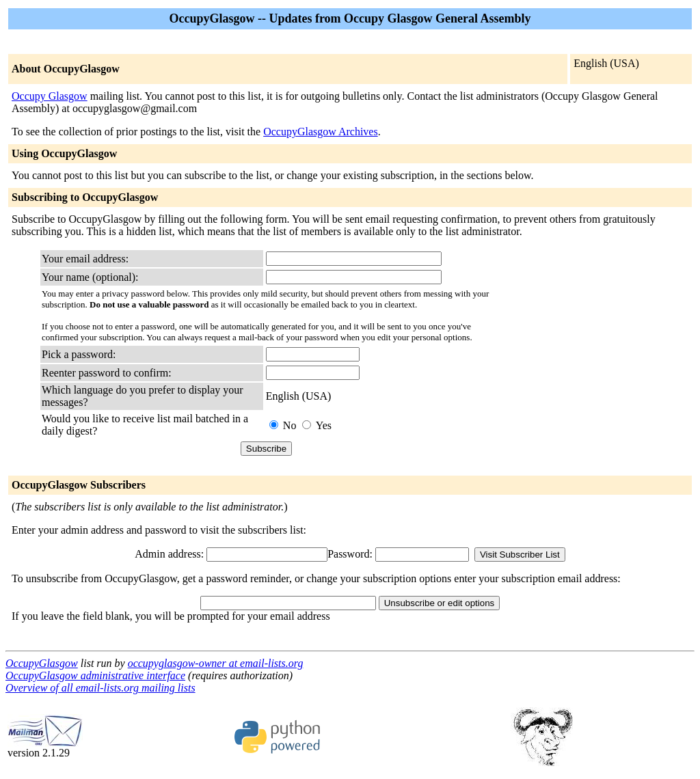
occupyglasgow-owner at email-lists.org (216, 663)
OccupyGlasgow (42, 663)
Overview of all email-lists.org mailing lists (100, 688)
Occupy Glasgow (50, 96)
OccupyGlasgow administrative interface (95, 675)
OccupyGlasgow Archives (321, 132)
